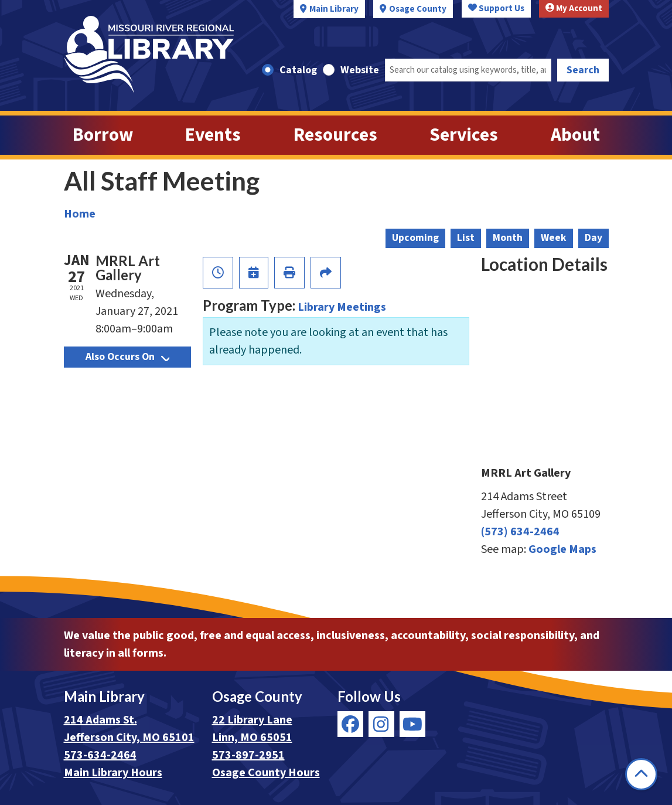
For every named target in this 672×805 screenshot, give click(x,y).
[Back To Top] (641, 774)
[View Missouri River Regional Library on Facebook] (350, 724)
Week (554, 238)
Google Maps (562, 549)
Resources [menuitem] (335, 135)
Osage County (418, 9)
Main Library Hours (113, 773)
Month (508, 238)
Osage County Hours (266, 773)
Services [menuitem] (464, 135)
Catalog (298, 70)
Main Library (334, 9)
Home (80, 214)
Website (360, 70)
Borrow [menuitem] (103, 135)
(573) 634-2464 (520, 532)
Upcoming (415, 238)
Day (593, 238)
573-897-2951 (248, 755)
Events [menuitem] (213, 135)
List (466, 238)
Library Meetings (342, 307)
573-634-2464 (100, 755)
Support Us (496, 9)
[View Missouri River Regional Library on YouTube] (412, 724)
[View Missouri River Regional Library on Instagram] (381, 724)
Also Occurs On (127, 357)
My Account (574, 9)
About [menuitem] (575, 135)
